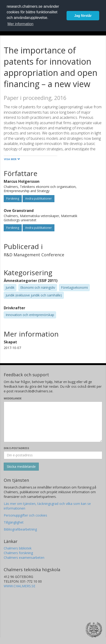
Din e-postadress (16, 448)
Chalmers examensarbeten (24, 558)
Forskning (13, 199)
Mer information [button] (20, 24)
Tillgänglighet (14, 522)
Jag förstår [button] (83, 16)
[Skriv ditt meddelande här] (53, 422)
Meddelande (13, 398)
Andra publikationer (39, 199)
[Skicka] (21, 467)
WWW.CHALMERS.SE (19, 586)
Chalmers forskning (18, 553)
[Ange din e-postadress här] (53, 455)
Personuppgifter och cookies (25, 515)
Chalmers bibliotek (18, 548)
